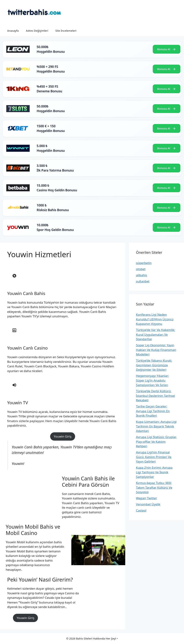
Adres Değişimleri (37, 31)
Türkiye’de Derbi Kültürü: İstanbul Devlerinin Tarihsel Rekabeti (156, 396)
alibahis (142, 275)
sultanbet (143, 281)
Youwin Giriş (63, 436)
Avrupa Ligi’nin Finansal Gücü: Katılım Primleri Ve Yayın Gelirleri (154, 457)
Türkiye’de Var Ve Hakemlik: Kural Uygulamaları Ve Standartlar (156, 334)
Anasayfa (13, 31)
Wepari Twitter (147, 498)
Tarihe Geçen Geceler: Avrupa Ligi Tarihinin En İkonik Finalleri (153, 411)
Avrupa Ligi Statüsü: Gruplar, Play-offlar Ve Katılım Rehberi (156, 442)
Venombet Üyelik (148, 504)
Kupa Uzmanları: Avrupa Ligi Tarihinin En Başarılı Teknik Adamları (156, 426)
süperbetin (144, 263)
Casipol (141, 510)
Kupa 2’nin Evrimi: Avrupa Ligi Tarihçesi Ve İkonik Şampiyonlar (154, 472)
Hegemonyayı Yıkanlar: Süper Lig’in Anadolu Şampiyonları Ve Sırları (152, 380)
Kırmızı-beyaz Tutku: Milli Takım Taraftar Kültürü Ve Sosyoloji (154, 487)
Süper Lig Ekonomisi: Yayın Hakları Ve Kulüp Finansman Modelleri (156, 350)
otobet (141, 269)
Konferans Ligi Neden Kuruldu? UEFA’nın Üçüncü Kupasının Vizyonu (155, 319)
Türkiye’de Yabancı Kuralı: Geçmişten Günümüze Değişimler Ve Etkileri (154, 365)
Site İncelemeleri (66, 31)
